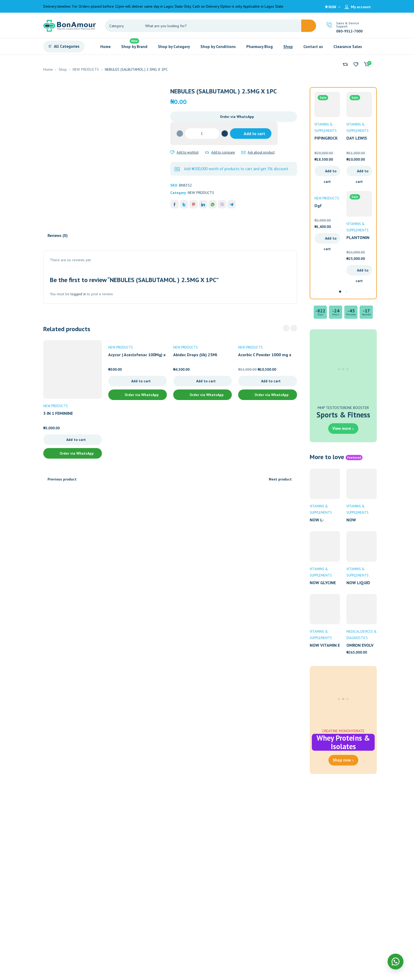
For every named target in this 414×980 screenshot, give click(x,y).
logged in (78, 294)
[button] (234, 117)
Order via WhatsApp (237, 117)
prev (286, 328)
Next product (280, 479)
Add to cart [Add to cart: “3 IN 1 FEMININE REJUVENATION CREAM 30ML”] (76, 440)
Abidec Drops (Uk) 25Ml (195, 355)
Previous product (62, 479)
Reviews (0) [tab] (58, 236)
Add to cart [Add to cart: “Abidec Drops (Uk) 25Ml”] (206, 381)
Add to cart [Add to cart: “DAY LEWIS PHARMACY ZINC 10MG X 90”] (362, 172)
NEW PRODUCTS (86, 69)
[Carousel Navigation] (290, 328)
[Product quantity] (202, 134)
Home (48, 69)
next (294, 328)
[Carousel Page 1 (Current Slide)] (340, 292)
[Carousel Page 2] (346, 292)
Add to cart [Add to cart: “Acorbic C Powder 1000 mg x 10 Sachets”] (271, 381)
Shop (63, 69)
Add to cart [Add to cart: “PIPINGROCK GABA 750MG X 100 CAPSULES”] (330, 172)
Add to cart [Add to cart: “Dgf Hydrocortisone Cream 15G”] (330, 240)
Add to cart (254, 134)
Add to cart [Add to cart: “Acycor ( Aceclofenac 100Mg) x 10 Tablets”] (141, 381)
